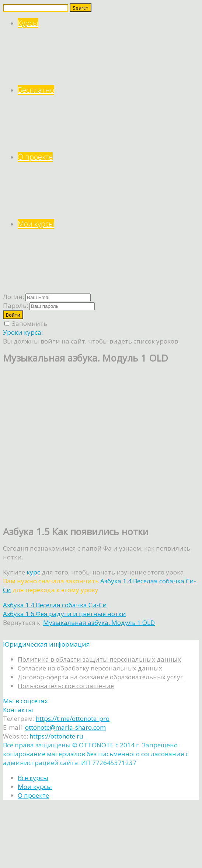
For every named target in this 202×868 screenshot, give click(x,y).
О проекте (108, 186)
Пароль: (15, 305)
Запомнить (26, 323)
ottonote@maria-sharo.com (65, 727)
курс (33, 572)
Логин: (13, 297)
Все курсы (33, 778)
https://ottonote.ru (56, 736)
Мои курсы (108, 252)
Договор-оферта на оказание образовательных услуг (100, 677)
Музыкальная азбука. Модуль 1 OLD (99, 622)
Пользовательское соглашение (66, 686)
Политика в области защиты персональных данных (99, 659)
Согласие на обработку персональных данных (90, 668)
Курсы (108, 52)
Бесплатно (108, 119)
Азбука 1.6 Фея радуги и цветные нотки (65, 614)
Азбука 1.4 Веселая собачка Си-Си (55, 605)
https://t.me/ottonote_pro (73, 718)
